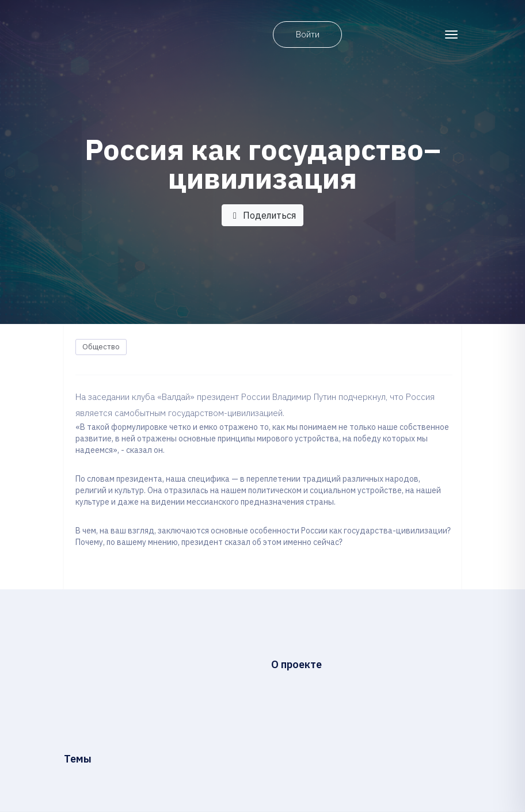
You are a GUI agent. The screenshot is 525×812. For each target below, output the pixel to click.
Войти (308, 34)
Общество (101, 347)
